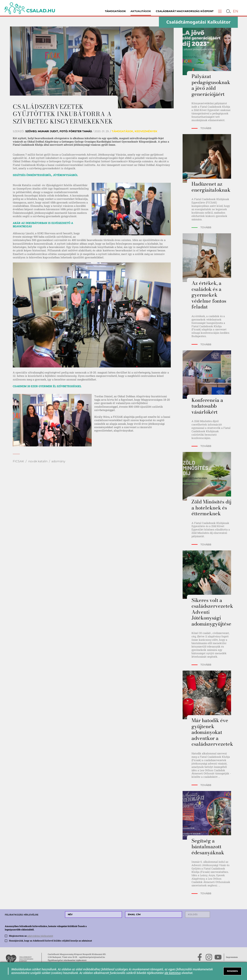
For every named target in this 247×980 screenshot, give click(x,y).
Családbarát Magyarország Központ (185, 11)
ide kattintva (173, 973)
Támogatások (115, 11)
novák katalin (38, 461)
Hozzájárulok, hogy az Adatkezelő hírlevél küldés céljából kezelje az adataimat (50, 941)
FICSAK (18, 461)
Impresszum (232, 957)
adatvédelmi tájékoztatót (40, 936)
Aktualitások (141, 11)
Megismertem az (31, 936)
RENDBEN (232, 971)
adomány (58, 461)
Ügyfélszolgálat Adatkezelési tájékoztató (67, 960)
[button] (220, 11)
